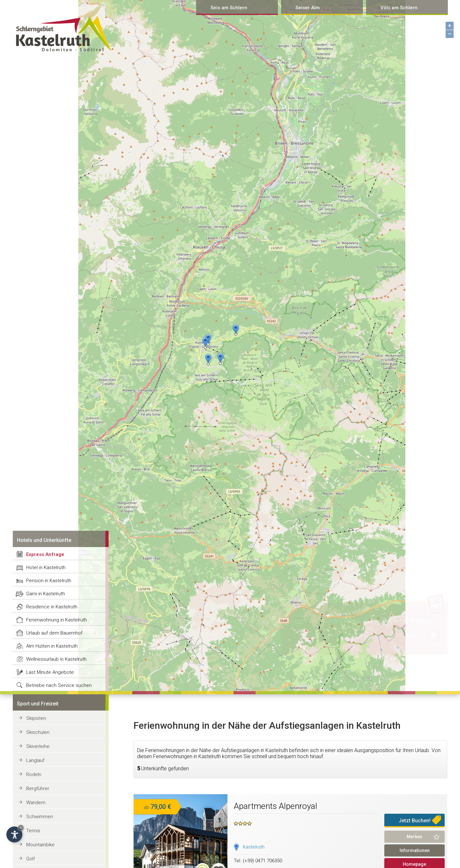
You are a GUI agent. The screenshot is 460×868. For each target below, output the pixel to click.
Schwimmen (40, 817)
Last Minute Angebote (50, 672)
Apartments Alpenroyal (276, 806)
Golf (31, 859)
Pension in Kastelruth (49, 581)
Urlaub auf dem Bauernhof (54, 633)
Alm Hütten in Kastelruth (52, 646)
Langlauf (35, 760)
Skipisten (36, 718)
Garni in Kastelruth (46, 594)
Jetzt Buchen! (415, 821)
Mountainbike (40, 845)
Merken (414, 837)
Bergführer (38, 788)
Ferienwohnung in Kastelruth (57, 620)
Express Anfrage (45, 554)
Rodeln (34, 774)
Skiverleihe (38, 746)
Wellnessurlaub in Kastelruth (56, 659)
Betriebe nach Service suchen (59, 685)
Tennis (33, 831)
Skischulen (38, 732)
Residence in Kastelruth (52, 607)
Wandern (36, 803)
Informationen (415, 850)
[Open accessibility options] (14, 834)
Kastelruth (254, 847)
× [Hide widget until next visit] (21, 828)
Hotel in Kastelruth (46, 567)
